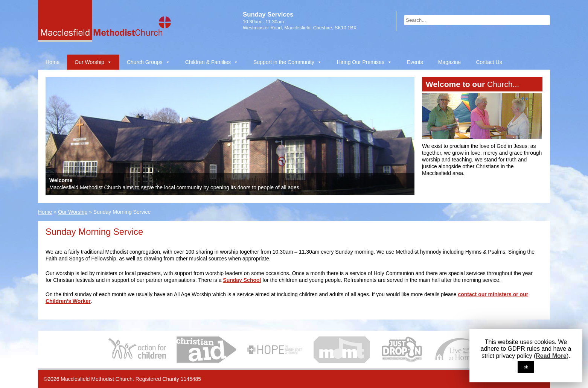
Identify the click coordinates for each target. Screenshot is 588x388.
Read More (551, 356)
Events (415, 62)
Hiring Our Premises (361, 62)
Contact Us (489, 62)
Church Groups (145, 62)
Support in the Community (284, 62)
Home (53, 62)
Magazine (450, 62)
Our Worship (89, 62)
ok (526, 367)
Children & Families (208, 62)
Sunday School (242, 280)
